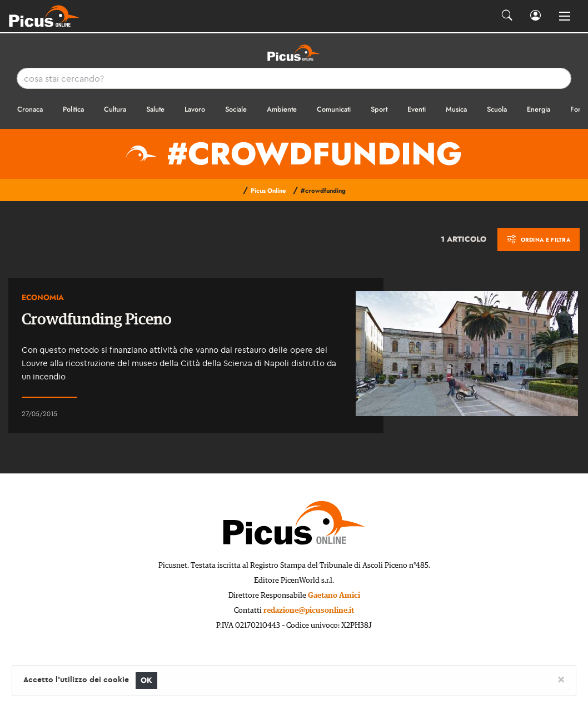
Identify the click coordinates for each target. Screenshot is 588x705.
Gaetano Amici (334, 596)
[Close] (561, 679)
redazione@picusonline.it (309, 611)
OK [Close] (146, 680)
